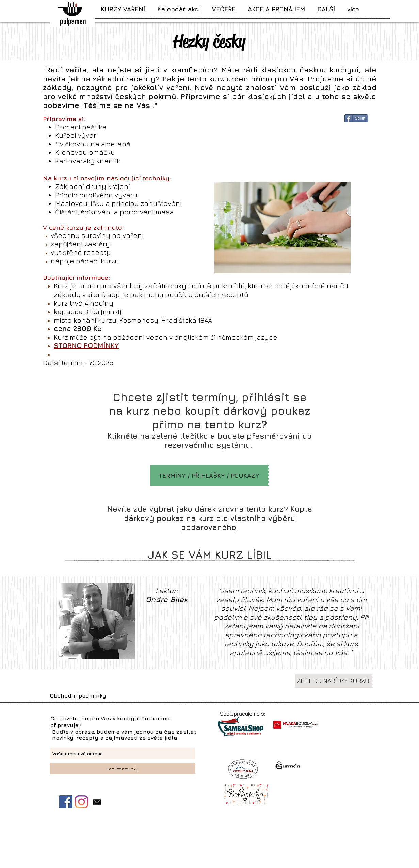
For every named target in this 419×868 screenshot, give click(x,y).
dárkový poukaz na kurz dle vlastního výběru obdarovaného (209, 523)
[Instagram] (82, 802)
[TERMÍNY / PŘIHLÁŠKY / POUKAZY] (209, 476)
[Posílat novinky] (122, 769)
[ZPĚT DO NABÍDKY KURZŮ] (333, 681)
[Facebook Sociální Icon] (66, 802)
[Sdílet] (356, 118)
